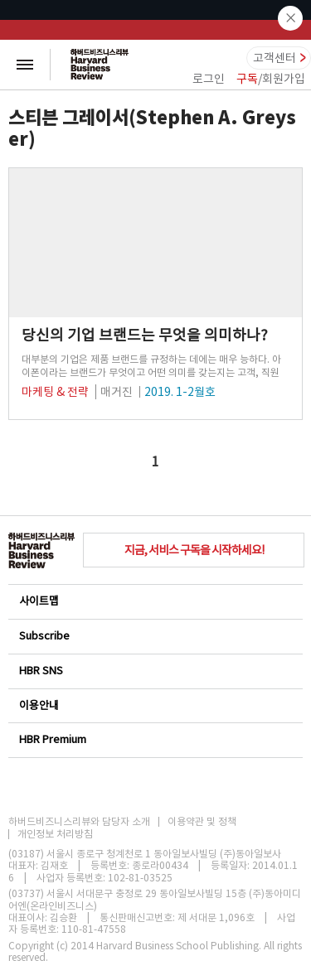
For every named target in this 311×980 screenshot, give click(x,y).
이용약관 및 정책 (202, 822)
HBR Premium (155, 739)
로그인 (209, 79)
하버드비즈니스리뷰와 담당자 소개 (79, 822)
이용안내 (155, 705)
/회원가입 (271, 79)
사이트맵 (155, 601)
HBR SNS (155, 671)
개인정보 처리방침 (55, 834)
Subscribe (155, 636)
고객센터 (275, 58)
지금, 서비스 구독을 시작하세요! (194, 550)
